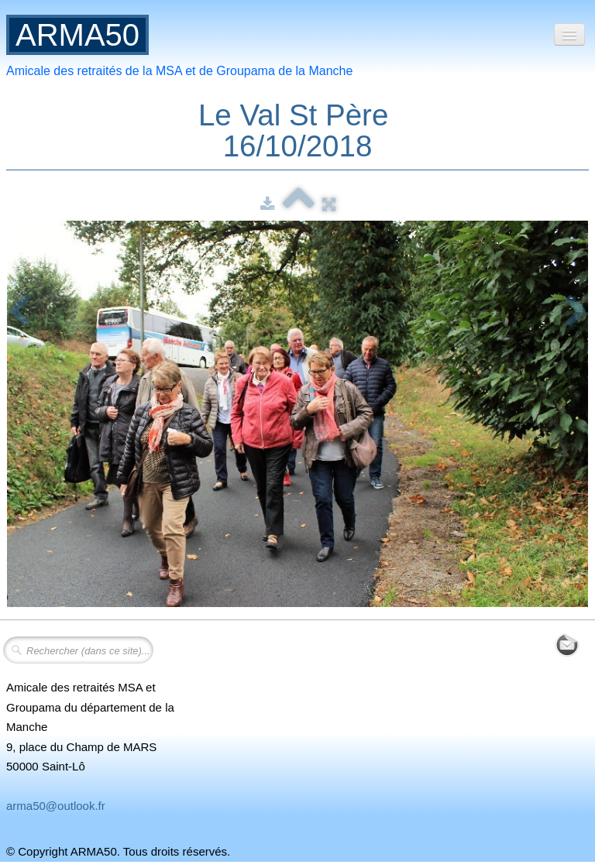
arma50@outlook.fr (56, 806)
